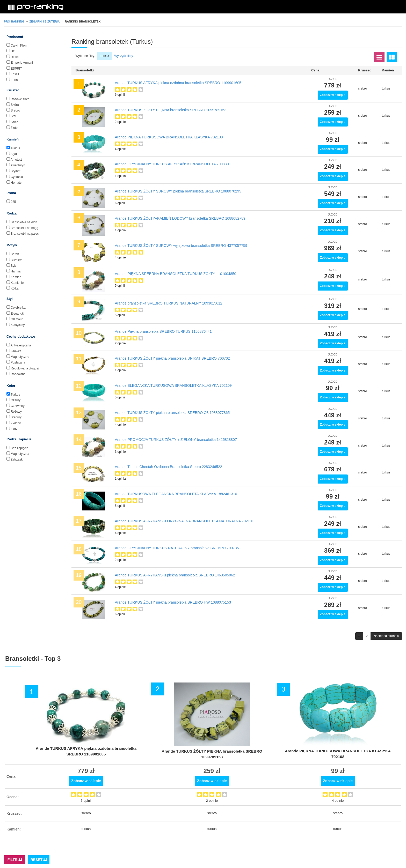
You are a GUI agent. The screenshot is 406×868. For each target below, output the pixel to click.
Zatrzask (17, 459)
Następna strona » (386, 636)
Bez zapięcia (19, 448)
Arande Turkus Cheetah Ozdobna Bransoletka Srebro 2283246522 (169, 467)
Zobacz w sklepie (333, 95)
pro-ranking (14, 21)
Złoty (14, 429)
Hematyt (16, 183)
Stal (13, 116)
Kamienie (17, 283)
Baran (15, 254)
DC (13, 51)
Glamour (17, 319)
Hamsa (16, 271)
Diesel (15, 57)
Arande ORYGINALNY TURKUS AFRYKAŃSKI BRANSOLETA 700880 (172, 164)
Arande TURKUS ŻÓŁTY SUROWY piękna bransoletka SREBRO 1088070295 (178, 191)
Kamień (16, 277)
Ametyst (16, 160)
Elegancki (17, 314)
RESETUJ (39, 860)
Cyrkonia (17, 177)
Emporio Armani (22, 63)
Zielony (16, 423)
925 (13, 202)
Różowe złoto (20, 99)
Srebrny (16, 417)
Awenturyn (18, 165)
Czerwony (17, 406)
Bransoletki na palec (25, 234)
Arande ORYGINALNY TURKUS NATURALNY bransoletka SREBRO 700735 (177, 548)
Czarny (16, 400)
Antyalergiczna (21, 345)
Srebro (15, 110)
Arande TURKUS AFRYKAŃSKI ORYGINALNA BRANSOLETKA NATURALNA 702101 (184, 521)
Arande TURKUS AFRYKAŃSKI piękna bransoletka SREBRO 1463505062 (175, 575)
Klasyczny (18, 325)
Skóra (15, 105)
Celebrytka (18, 308)
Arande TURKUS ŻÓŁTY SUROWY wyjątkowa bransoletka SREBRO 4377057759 (181, 246)
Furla (14, 80)
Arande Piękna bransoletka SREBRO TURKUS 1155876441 (163, 331)
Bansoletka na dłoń (24, 222)
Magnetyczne (20, 357)
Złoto (14, 128)
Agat (14, 154)
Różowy (16, 412)
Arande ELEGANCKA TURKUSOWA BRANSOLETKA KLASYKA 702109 (173, 385)
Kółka (15, 288)
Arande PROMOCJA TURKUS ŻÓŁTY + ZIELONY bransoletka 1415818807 (176, 440)
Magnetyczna (20, 454)
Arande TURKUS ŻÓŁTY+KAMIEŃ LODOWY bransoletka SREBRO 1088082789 (180, 218)
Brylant (15, 171)
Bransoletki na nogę (24, 228)
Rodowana (18, 374)
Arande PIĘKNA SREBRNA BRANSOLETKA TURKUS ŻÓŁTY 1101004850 (176, 274)
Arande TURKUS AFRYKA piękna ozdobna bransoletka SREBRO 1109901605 (178, 83)
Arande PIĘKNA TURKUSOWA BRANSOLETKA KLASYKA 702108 (169, 137)
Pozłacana (18, 362)
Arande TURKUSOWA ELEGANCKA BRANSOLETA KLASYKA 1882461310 (176, 494)
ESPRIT (16, 69)
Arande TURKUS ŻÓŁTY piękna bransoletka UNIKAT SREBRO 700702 (172, 358)
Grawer (16, 351)
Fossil (15, 74)
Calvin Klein (19, 46)
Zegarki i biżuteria (44, 21)
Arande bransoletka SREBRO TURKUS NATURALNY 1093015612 (169, 303)
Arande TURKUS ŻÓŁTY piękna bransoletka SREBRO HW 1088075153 (173, 602)
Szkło (14, 122)
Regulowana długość (25, 368)
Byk (13, 266)
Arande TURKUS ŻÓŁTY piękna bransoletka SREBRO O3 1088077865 (172, 413)
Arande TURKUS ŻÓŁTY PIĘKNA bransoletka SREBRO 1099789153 (171, 110)
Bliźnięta (16, 260)
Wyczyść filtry (124, 56)
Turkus (15, 148)
